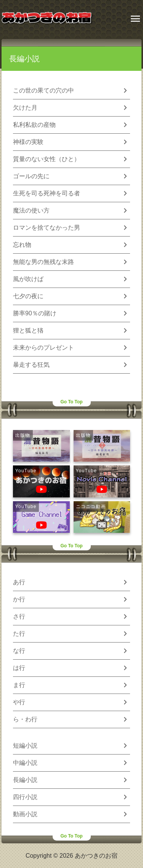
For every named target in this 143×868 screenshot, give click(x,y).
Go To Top (71, 402)
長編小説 (24, 59)
